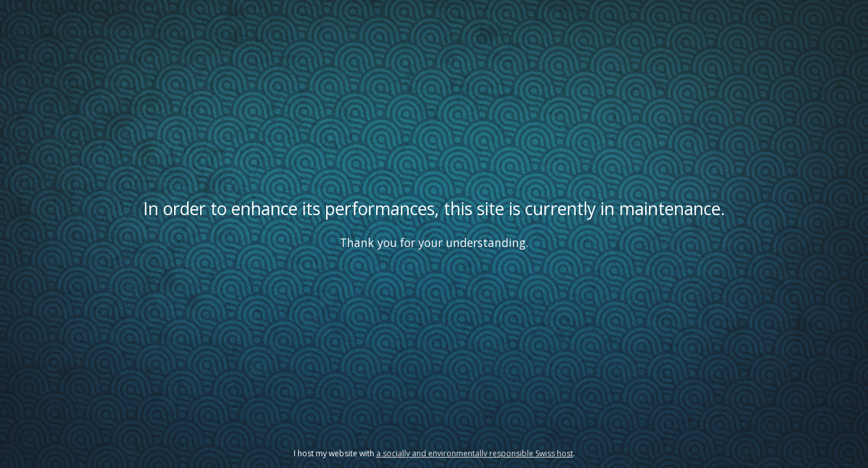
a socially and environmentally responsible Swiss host (475, 453)
